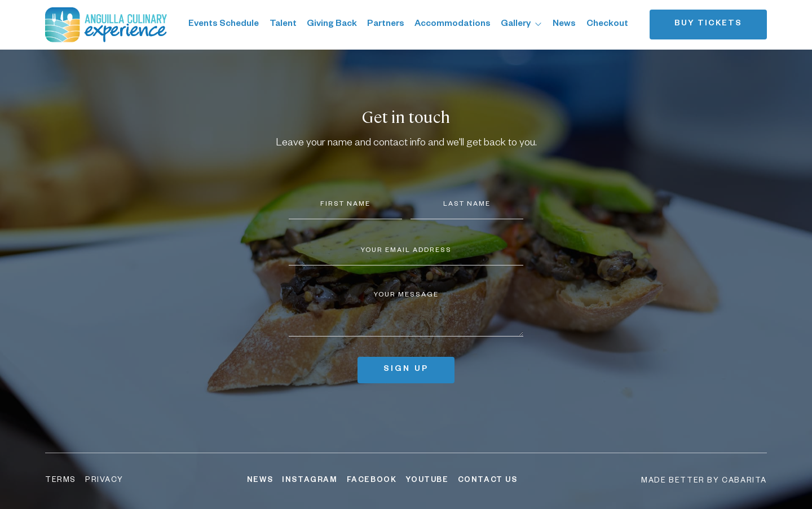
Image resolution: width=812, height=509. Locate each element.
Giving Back (332, 25)
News (564, 25)
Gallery (522, 25)
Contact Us (488, 481)
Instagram (310, 481)
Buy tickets (708, 24)
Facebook (372, 481)
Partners (386, 25)
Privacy (104, 481)
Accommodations (453, 25)
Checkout (607, 25)
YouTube (427, 481)
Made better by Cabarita (704, 481)
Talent (283, 25)
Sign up (406, 370)
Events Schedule (224, 25)
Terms (61, 481)
